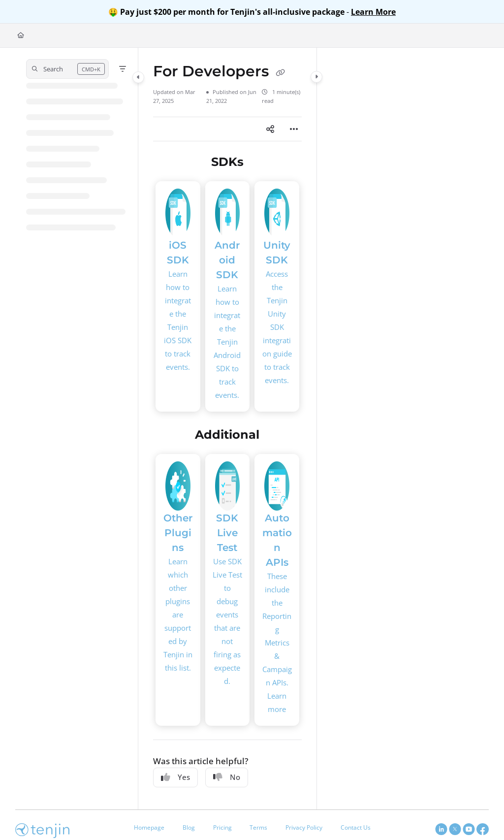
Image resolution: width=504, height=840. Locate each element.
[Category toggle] (138, 77)
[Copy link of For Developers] (281, 72)
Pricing (222, 827)
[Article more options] (294, 129)
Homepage (149, 827)
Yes (175, 777)
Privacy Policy (304, 827)
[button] (67, 69)
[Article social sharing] (270, 129)
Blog (189, 827)
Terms (258, 827)
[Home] (21, 36)
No (227, 777)
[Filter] (123, 69)
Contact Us (356, 827)
